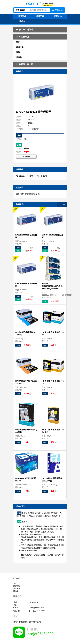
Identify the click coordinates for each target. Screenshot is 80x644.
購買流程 (17, 586)
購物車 (16, 591)
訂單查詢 (17, 589)
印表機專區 (22, 37)
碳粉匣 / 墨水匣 (24, 64)
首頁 (15, 583)
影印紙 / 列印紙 (24, 30)
